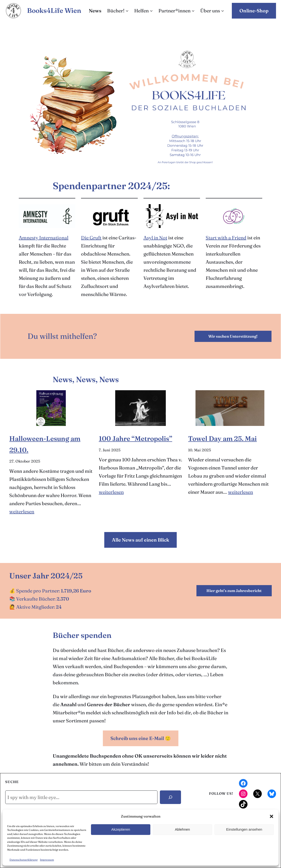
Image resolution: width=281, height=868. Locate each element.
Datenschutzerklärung (24, 860)
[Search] (170, 797)
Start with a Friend (226, 238)
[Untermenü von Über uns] (223, 11)
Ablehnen (182, 829)
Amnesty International (44, 238)
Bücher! (116, 11)
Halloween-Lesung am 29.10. (45, 444)
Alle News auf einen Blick (140, 540)
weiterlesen (22, 511)
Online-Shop (254, 11)
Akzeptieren (121, 829)
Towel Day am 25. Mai (222, 439)
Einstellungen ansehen (244, 829)
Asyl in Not (155, 238)
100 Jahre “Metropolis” (136, 439)
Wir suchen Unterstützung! (233, 336)
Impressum (47, 860)
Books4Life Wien (54, 10)
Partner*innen (174, 11)
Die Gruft (91, 238)
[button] (271, 816)
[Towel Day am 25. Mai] (230, 408)
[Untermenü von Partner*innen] (193, 11)
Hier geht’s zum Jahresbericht (234, 591)
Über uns (210, 11)
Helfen (141, 11)
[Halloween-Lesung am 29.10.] (51, 408)
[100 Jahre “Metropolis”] (140, 408)
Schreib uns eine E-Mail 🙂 (141, 738)
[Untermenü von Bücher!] (127, 11)
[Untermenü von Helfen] (151, 11)
